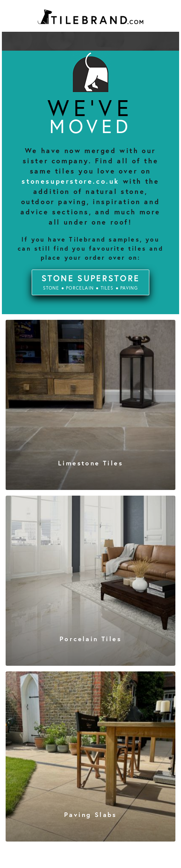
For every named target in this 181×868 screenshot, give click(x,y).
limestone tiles (90, 463)
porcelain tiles (90, 639)
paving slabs (90, 815)
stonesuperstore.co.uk (71, 181)
